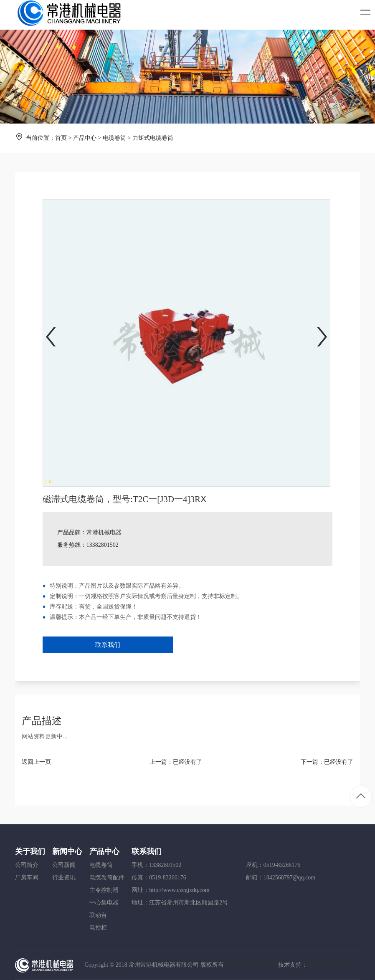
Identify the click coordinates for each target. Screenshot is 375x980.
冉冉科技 (319, 965)
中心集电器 (104, 903)
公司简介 (27, 865)
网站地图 (345, 965)
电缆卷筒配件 (107, 878)
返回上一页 (36, 762)
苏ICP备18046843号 (250, 965)
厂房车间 (27, 878)
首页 (61, 138)
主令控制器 (104, 890)
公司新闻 (64, 865)
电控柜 (98, 928)
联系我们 (108, 645)
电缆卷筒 (114, 138)
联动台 (98, 915)
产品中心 (85, 138)
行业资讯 (64, 878)
